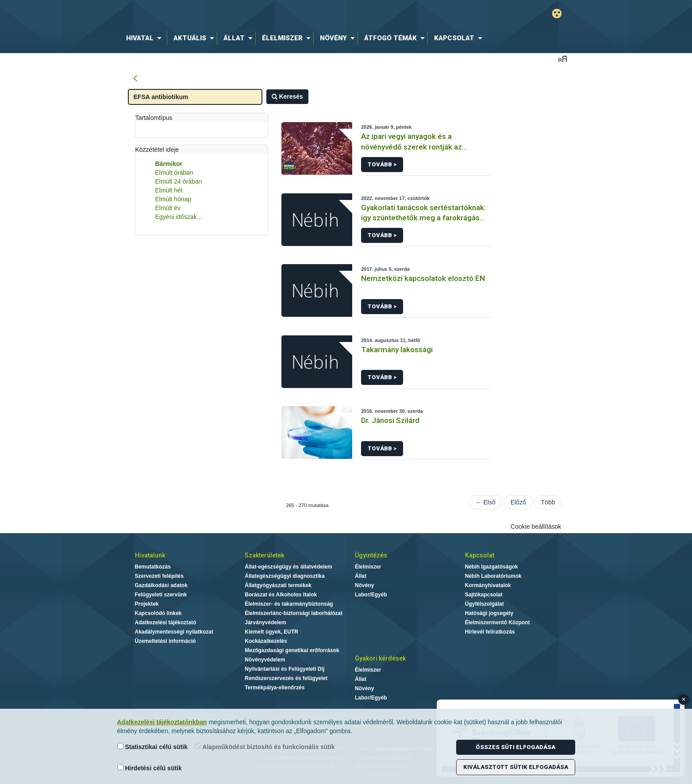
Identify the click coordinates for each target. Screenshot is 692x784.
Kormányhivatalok (488, 585)
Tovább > (382, 164)
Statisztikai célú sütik (153, 747)
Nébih (252, 14)
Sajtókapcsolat (484, 595)
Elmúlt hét (169, 190)
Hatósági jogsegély (489, 613)
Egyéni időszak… (179, 217)
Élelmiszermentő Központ (498, 623)
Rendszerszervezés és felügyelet (286, 678)
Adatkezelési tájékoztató (166, 623)
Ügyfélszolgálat (484, 604)
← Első (486, 502)
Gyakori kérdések (380, 658)
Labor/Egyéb (371, 595)
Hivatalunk (150, 555)
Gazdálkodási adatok (161, 585)
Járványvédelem (265, 623)
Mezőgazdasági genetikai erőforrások (292, 650)
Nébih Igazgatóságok (492, 567)
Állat (361, 576)
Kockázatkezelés (266, 641)
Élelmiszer (368, 567)
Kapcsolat (480, 555)
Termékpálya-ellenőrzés (275, 688)
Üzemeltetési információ (165, 641)
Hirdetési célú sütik (150, 768)
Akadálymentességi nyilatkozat (174, 632)
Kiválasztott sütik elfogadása (516, 767)
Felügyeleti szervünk (161, 595)
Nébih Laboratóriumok (493, 576)
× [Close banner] (684, 699)
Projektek (147, 604)
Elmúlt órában (174, 173)
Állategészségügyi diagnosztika (285, 576)
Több (548, 502)
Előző (518, 502)
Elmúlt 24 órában (179, 181)
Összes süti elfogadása (515, 747)
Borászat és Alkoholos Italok (281, 595)
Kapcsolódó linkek (158, 613)
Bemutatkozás (153, 567)
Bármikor (169, 164)
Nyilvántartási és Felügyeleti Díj (284, 669)
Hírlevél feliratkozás (490, 632)
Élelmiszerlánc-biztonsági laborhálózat (294, 613)
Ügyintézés (371, 555)
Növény (364, 585)
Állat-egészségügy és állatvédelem (288, 567)
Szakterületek (264, 555)
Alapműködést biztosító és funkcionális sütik (265, 747)
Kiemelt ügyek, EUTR (271, 632)
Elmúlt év (168, 208)
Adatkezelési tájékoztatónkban (162, 722)
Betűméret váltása (563, 59)
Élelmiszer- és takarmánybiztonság (289, 604)
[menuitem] (146, 38)
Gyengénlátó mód (557, 13)
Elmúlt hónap (173, 199)
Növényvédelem (265, 660)
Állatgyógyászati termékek (278, 585)
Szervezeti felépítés (160, 576)
